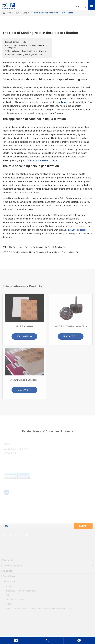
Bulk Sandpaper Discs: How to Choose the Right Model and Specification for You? (45, 252)
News (17, 13)
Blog (25, 13)
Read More (24, 337)
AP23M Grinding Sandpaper (24, 381)
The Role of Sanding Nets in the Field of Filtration (52, 13)
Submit (83, 526)
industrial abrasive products (44, 160)
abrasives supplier (77, 230)
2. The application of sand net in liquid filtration (25, 51)
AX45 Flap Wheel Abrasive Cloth (71, 327)
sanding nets (63, 102)
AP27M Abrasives (24, 327)
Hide (24, 42)
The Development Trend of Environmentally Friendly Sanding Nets (38, 247)
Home (9, 13)
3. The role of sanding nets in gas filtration (23, 55)
